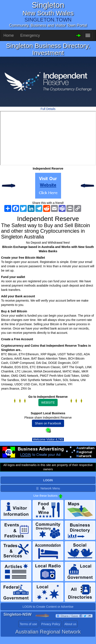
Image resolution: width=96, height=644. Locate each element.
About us (70, 624)
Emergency (30, 35)
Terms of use (28, 624)
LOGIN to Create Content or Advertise (48, 607)
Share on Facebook (48, 423)
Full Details (48, 109)
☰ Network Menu (48, 488)
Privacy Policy (51, 624)
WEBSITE (48, 402)
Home (9, 35)
